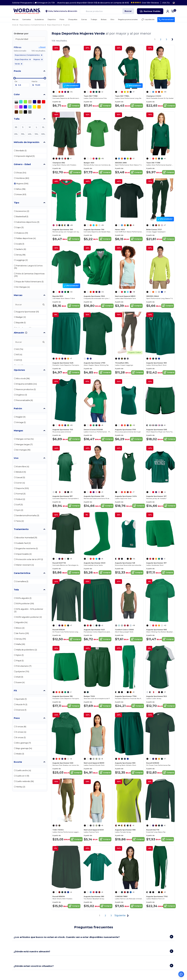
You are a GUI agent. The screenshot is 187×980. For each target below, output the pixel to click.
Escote (18, 762)
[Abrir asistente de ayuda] (181, 974)
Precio (17, 71)
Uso (16, 458)
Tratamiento (21, 529)
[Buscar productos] (107, 11)
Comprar (74, 106)
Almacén (19, 333)
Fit (15, 691)
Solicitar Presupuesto (22, 3)
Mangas (18, 431)
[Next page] (172, 39)
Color (17, 94)
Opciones (19, 370)
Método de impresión (27, 142)
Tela (16, 590)
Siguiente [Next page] (122, 916)
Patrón (18, 408)
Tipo (17, 203)
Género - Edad (22, 164)
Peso (17, 718)
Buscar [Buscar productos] (128, 11)
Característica (22, 573)
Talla (17, 119)
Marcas (18, 295)
